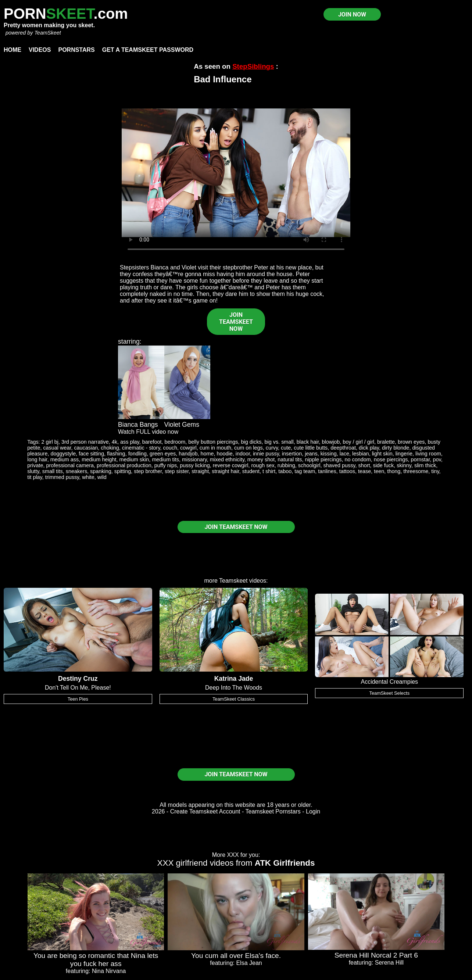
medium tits (165, 459)
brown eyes (411, 442)
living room (428, 454)
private (35, 465)
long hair (37, 459)
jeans (311, 454)
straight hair (225, 471)
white (88, 477)
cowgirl (188, 448)
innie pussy (266, 454)
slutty (33, 471)
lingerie (404, 454)
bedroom (175, 442)
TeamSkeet (47, 33)
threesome (416, 471)
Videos (40, 50)
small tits (53, 471)
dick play (369, 448)
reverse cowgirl (231, 465)
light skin (382, 454)
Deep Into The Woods (234, 688)
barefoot (152, 442)
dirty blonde (396, 448)
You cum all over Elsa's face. (236, 956)
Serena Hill (389, 963)
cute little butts (311, 448)
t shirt (269, 471)
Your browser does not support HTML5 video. (236, 173)
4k (115, 442)
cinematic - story (141, 448)
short (364, 465)
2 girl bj (50, 442)
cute (286, 448)
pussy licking (195, 465)
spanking (101, 471)
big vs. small (279, 442)
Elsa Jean (249, 963)
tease (364, 471)
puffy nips (166, 465)
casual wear (57, 448)
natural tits (290, 459)
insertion (292, 454)
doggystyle (63, 454)
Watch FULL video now (148, 432)
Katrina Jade (234, 679)
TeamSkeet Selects (390, 693)
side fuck (383, 465)
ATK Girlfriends (285, 863)
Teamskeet (233, 581)
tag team (305, 471)
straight (200, 471)
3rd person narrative (85, 442)
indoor (243, 454)
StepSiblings (253, 66)
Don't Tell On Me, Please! (78, 688)
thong (394, 471)
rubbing (286, 465)
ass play (130, 442)
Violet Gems (182, 425)
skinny (404, 465)
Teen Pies (78, 699)
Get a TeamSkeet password (148, 50)
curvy (272, 448)
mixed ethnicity (227, 459)
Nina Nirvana (109, 971)
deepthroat (343, 448)
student (251, 471)
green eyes (163, 454)
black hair (308, 442)
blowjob (331, 442)
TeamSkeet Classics (234, 699)
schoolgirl (309, 465)
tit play (35, 477)
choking (110, 448)
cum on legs (248, 448)
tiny (435, 471)
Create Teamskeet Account (205, 811)
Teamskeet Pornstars (273, 811)
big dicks (251, 442)
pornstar (421, 459)
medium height (99, 459)
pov (437, 459)
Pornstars (76, 50)
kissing (329, 454)
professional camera (70, 465)
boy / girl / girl (358, 442)
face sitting (91, 454)
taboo (285, 471)
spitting (123, 471)
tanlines (327, 471)
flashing (116, 454)
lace (344, 454)
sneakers (76, 471)
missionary (194, 459)
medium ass (65, 459)
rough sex (263, 465)
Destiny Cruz (78, 679)
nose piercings (391, 459)
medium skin (134, 459)
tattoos (347, 471)
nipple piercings (323, 459)
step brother (148, 471)
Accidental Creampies (389, 682)
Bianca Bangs (138, 425)
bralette (386, 442)
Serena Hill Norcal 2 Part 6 (376, 955)
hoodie (224, 454)
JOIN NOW (352, 15)
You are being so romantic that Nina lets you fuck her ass (96, 960)
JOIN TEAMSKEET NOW (236, 322)
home (207, 454)
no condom (358, 459)
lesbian (361, 454)
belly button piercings (213, 442)
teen (379, 471)
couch (170, 448)
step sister (177, 471)
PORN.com (66, 14)
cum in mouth (215, 448)
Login (313, 811)
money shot (261, 459)
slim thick (425, 465)
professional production (124, 465)
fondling (137, 454)
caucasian (86, 448)
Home (12, 50)
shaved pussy (339, 465)
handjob (188, 454)
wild (102, 477)
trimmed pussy (62, 477)
